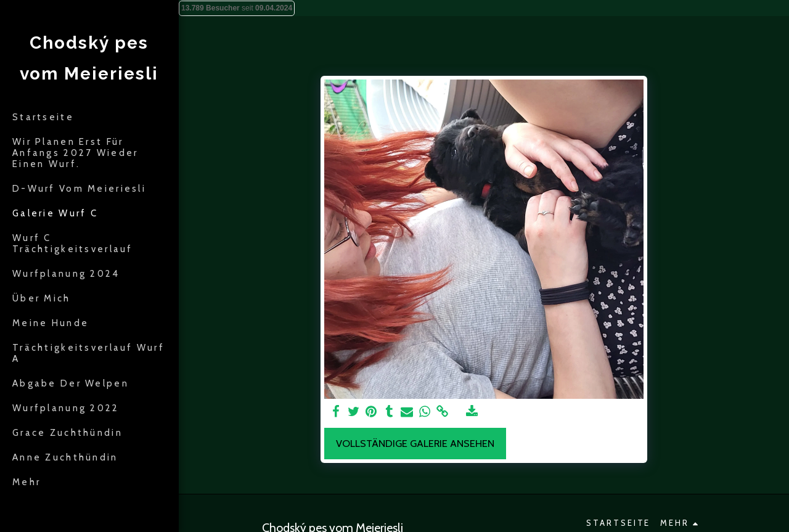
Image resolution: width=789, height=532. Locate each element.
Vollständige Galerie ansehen (415, 443)
